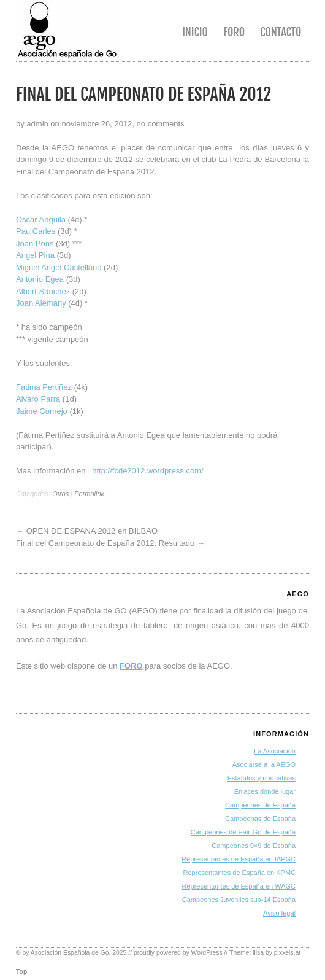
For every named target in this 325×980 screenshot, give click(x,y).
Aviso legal (279, 913)
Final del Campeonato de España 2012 (143, 94)
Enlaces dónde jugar (265, 791)
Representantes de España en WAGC (239, 886)
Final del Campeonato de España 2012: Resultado (105, 543)
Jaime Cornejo (42, 411)
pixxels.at (287, 953)
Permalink (89, 494)
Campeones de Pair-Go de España (243, 832)
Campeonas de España (260, 819)
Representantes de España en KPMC (239, 873)
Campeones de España (260, 805)
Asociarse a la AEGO (264, 764)
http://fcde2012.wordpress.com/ (147, 471)
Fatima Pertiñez (44, 387)
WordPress (207, 953)
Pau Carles (36, 231)
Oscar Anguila (41, 220)
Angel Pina (35, 255)
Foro (234, 32)
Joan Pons (35, 243)
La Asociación (275, 751)
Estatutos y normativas (262, 778)
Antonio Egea (40, 279)
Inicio (195, 32)
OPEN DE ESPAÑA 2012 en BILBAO (92, 531)
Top (21, 972)
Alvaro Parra (38, 399)
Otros (60, 494)
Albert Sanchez (43, 291)
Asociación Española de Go (70, 953)
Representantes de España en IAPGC (239, 859)
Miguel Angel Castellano (59, 267)
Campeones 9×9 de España (254, 846)
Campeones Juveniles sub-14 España (239, 900)
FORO (131, 666)
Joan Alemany (41, 303)
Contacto (281, 32)
